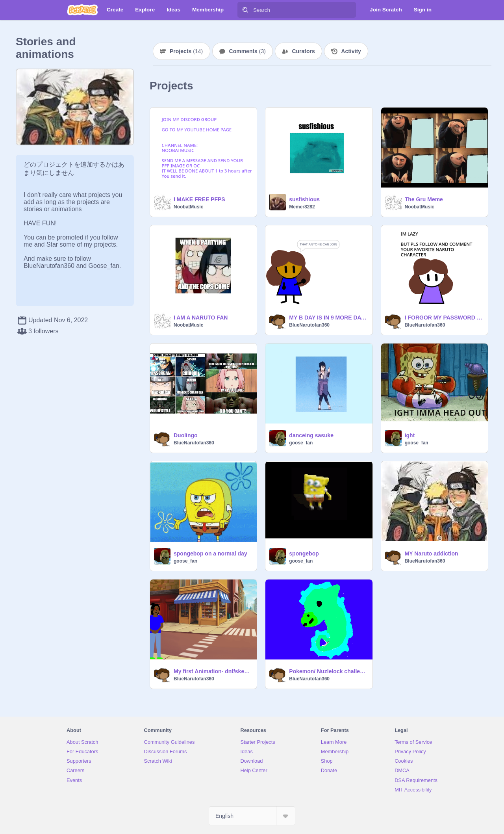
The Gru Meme (424, 199)
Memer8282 (302, 207)
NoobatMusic (188, 207)
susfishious (304, 199)
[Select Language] (252, 816)
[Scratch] (82, 10)
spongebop (304, 554)
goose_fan (301, 443)
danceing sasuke (311, 435)
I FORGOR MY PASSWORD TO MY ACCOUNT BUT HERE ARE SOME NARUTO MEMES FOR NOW (444, 318)
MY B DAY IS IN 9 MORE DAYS (328, 318)
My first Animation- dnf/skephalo (213, 671)
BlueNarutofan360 (309, 325)
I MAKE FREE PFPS (199, 199)
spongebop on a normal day (210, 554)
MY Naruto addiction (432, 554)
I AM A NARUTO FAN (201, 318)
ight (410, 435)
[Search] (245, 10)
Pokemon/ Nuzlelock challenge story (328, 671)
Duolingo (186, 435)
